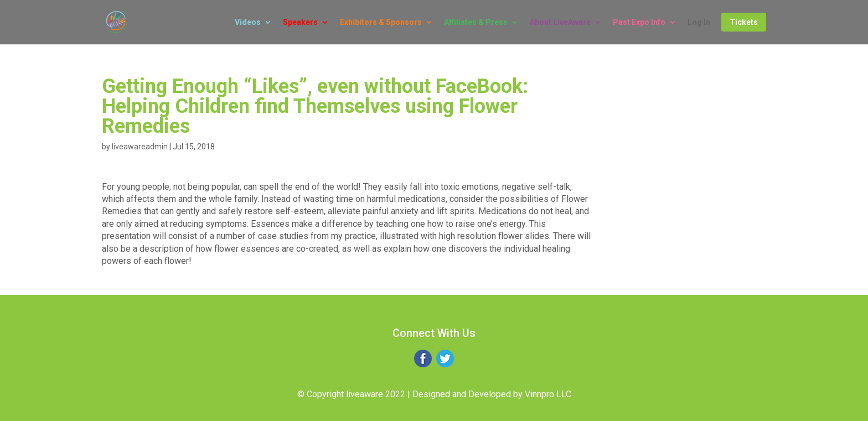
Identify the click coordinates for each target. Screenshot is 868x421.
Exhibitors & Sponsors (381, 22)
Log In (699, 22)
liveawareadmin (140, 147)
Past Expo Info (639, 22)
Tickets (744, 22)
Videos (248, 22)
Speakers (300, 22)
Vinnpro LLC (548, 394)
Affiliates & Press (476, 22)
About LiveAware (560, 22)
